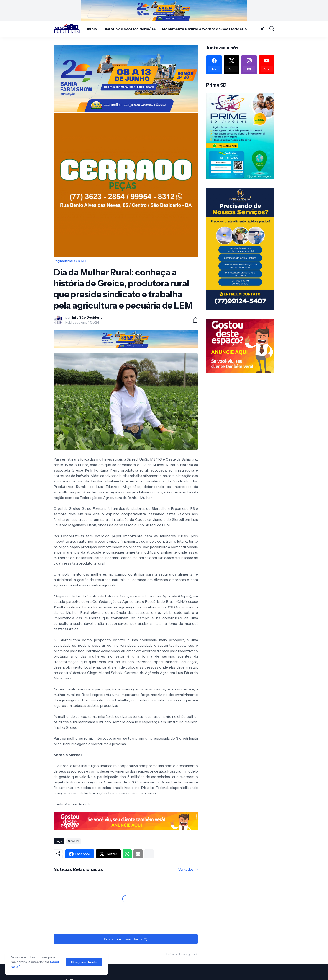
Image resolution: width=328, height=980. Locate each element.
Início (92, 29)
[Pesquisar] (270, 29)
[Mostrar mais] (149, 854)
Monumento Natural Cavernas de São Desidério (204, 29)
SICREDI (82, 261)
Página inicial (63, 261)
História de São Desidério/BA (130, 29)
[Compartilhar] (193, 320)
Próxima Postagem (181, 954)
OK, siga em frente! (84, 962)
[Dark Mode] (260, 29)
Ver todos (186, 869)
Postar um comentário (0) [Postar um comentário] (126, 939)
